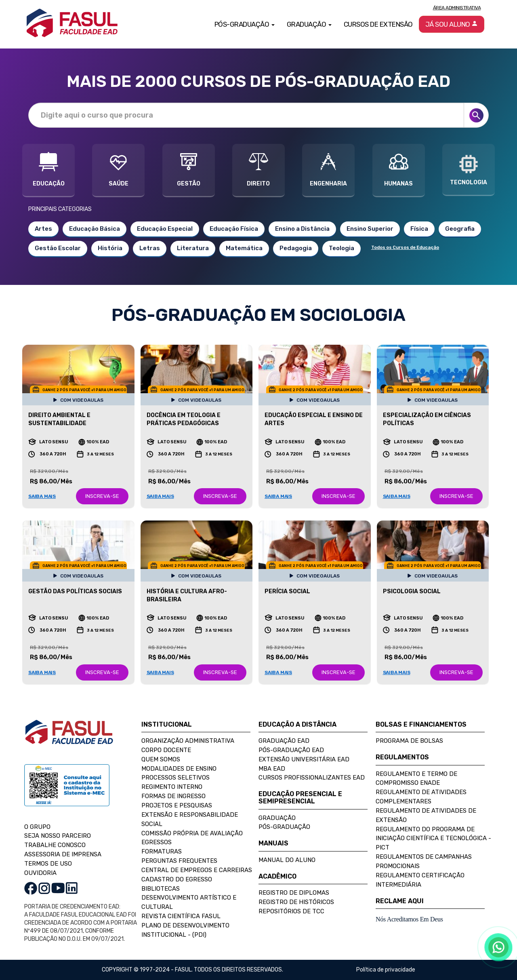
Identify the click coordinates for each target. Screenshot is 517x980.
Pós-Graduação (284, 827)
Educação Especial (165, 229)
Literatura (193, 248)
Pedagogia (296, 248)
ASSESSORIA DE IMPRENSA (63, 854)
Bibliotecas (161, 889)
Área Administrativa (457, 8)
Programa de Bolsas (409, 741)
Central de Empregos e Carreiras (197, 870)
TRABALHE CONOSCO (55, 845)
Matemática (244, 248)
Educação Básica (95, 229)
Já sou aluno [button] (452, 24)
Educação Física (234, 229)
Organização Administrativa (188, 741)
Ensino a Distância (302, 229)
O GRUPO (37, 827)
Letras (150, 248)
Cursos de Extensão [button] (378, 24)
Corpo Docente (166, 750)
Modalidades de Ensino (179, 769)
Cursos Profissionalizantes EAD (312, 778)
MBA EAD (272, 769)
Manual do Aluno (287, 860)
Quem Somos (161, 759)
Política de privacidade (386, 970)
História (110, 248)
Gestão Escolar (58, 248)
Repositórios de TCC (291, 911)
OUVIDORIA (40, 873)
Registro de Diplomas (294, 893)
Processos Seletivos (175, 778)
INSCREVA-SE (102, 496)
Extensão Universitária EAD (304, 759)
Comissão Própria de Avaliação (192, 833)
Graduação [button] (309, 24)
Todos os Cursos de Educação (405, 248)
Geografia (460, 229)
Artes (43, 229)
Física (419, 229)
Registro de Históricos (296, 902)
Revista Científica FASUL (181, 916)
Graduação (277, 818)
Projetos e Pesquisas (177, 805)
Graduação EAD (284, 741)
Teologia (342, 248)
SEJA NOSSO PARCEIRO (58, 836)
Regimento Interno (172, 787)
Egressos (157, 842)
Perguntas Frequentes (179, 861)
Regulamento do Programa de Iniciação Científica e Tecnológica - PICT (433, 839)
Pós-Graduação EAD (291, 750)
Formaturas (162, 851)
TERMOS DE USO (48, 864)
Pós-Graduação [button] (245, 24)
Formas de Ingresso (173, 796)
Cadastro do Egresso (177, 879)
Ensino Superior (370, 229)
